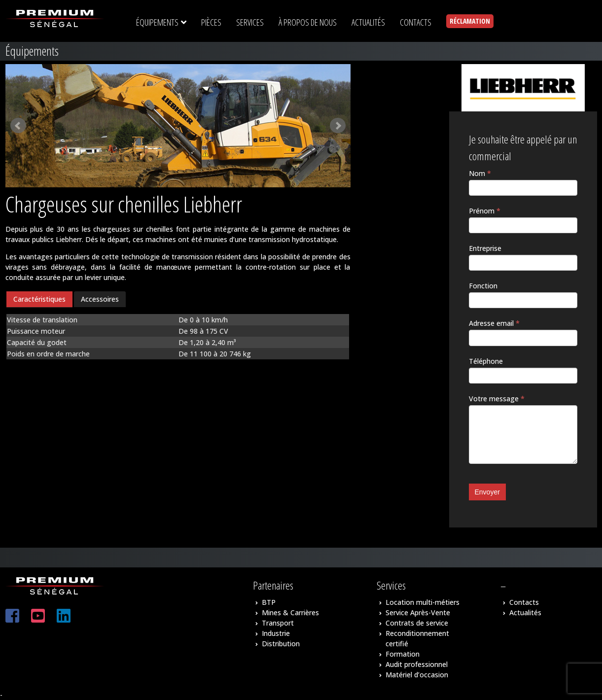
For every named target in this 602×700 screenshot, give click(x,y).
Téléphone (486, 361)
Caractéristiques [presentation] (39, 299)
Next (338, 126)
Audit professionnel (417, 664)
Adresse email (494, 323)
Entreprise (485, 248)
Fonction (483, 286)
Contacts (524, 602)
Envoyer (487, 492)
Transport (278, 623)
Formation (403, 654)
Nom (480, 173)
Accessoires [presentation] (100, 299)
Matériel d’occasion (417, 675)
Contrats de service (417, 623)
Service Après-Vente (418, 612)
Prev (18, 126)
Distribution (281, 644)
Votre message (497, 399)
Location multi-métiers (423, 602)
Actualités (525, 612)
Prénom (485, 211)
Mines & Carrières (290, 612)
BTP (269, 602)
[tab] (39, 299)
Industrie (276, 633)
